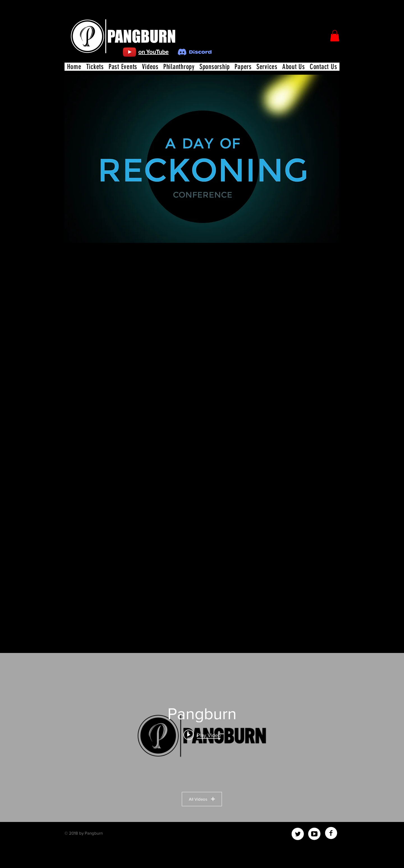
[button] (335, 36)
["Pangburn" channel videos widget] (202, 737)
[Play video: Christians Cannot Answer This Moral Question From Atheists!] (202, 735)
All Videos (202, 799)
